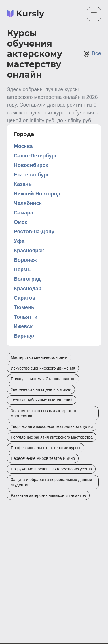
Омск (20, 222)
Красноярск (29, 251)
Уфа (19, 241)
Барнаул (25, 336)
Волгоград (27, 279)
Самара (23, 213)
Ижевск (23, 326)
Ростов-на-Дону (34, 232)
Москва (23, 146)
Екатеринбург (31, 175)
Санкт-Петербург (35, 156)
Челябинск (28, 203)
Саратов (25, 298)
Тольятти (26, 317)
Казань (23, 184)
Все (92, 54)
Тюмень (24, 307)
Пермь (22, 270)
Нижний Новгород (37, 194)
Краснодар (28, 289)
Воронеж (25, 260)
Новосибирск (31, 165)
